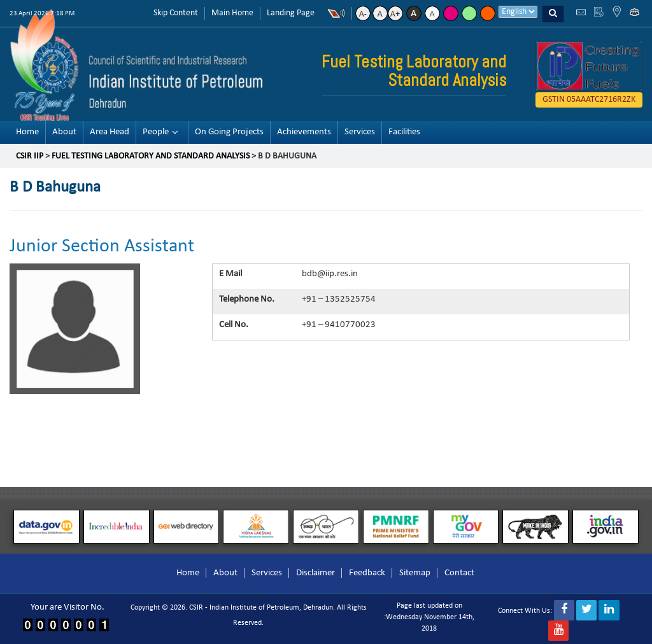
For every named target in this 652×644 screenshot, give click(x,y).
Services (360, 132)
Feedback (367, 573)
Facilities (404, 132)
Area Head (110, 132)
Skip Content (176, 13)
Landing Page (291, 13)
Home (27, 132)
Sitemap (415, 573)
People (156, 132)
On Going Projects (229, 132)
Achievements (304, 132)
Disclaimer (315, 573)
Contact (459, 573)
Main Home (232, 13)
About (64, 132)
